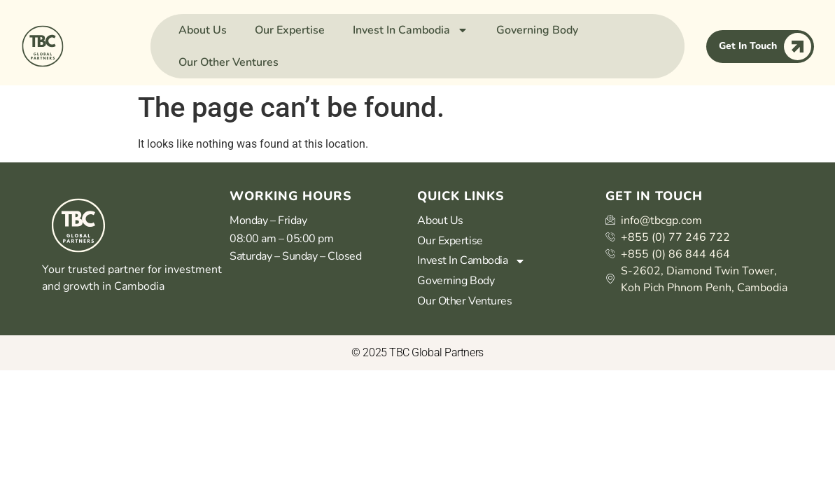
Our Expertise (290, 30)
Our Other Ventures (229, 62)
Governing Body (537, 30)
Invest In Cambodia (411, 30)
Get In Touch (765, 47)
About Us (203, 30)
